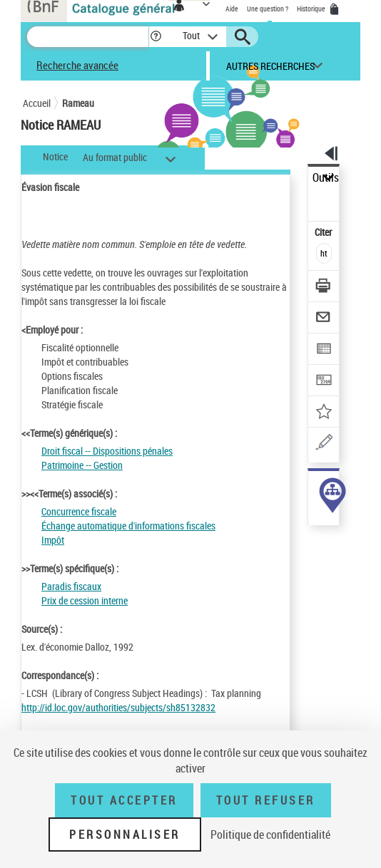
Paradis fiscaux (71, 586)
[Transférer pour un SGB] (324, 382)
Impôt (53, 540)
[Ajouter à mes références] (324, 413)
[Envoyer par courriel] (324, 319)
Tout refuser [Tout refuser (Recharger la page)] (266, 800)
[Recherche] (88, 37)
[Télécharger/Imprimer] (324, 288)
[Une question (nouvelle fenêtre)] (324, 444)
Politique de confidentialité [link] (270, 835)
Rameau (78, 103)
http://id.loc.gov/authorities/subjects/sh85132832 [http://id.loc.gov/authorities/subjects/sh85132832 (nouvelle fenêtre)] (118, 707)
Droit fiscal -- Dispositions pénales (107, 451)
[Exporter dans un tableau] (324, 350)
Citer (324, 232)
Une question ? (268, 9)
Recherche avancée (77, 65)
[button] (156, 37)
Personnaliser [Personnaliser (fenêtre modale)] (125, 835)
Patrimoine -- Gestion (82, 465)
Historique (312, 9)
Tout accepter (124, 800)
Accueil (37, 103)
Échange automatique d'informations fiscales (128, 526)
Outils (326, 178)
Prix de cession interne (85, 600)
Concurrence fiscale (79, 511)
